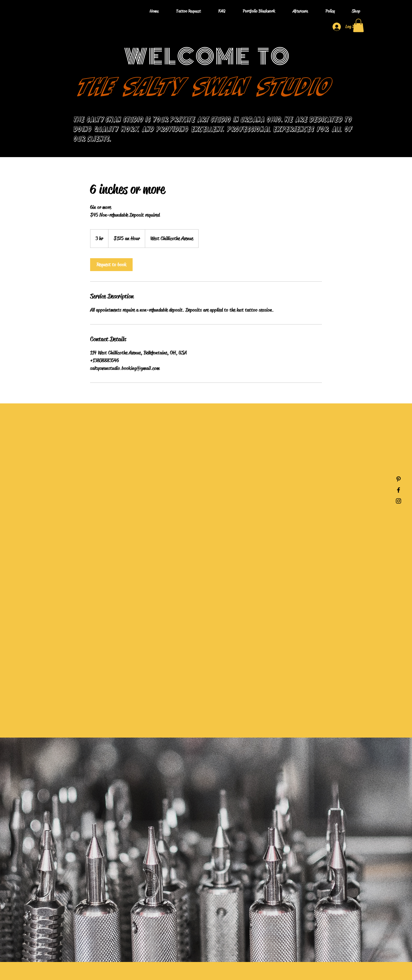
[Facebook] (398, 490)
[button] (358, 25)
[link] (111, 265)
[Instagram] (398, 501)
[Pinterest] (398, 479)
